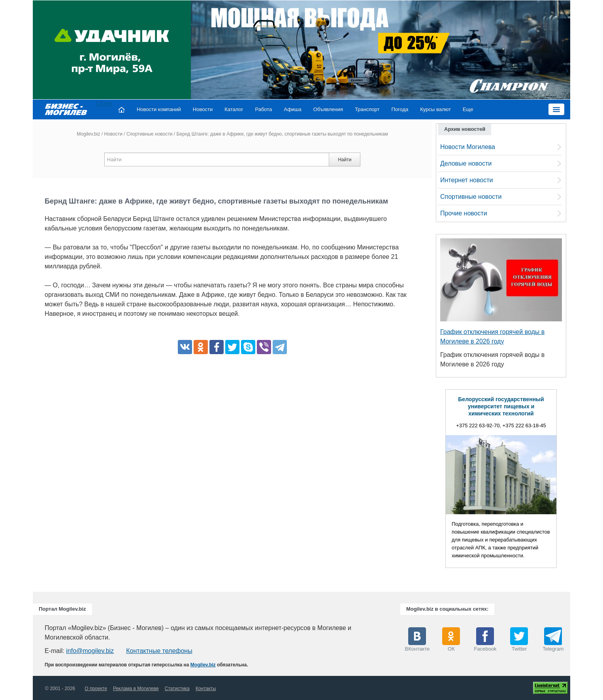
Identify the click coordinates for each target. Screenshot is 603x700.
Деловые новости (466, 163)
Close (104, 103)
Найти (345, 160)
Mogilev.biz (88, 134)
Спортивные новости (150, 134)
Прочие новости (464, 213)
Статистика (177, 689)
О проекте (96, 689)
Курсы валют (435, 109)
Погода (400, 109)
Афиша (292, 109)
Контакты (206, 689)
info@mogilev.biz (90, 651)
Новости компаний (159, 109)
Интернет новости (466, 180)
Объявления (328, 109)
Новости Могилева (468, 147)
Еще (468, 109)
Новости (203, 109)
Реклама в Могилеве (136, 689)
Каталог (234, 109)
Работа (263, 109)
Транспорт (367, 109)
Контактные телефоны (159, 651)
